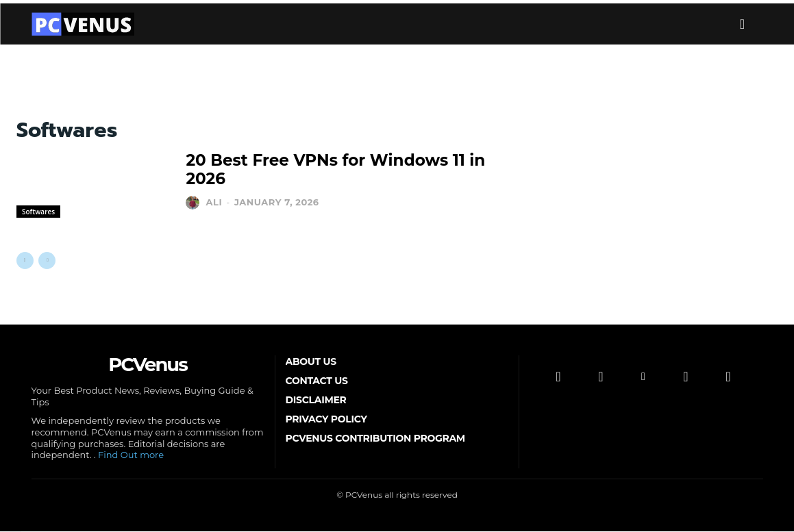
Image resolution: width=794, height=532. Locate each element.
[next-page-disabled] (47, 261)
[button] (743, 24)
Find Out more (131, 456)
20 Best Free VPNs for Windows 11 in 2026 (334, 170)
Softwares (38, 212)
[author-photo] (194, 192)
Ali (214, 191)
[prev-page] (25, 261)
